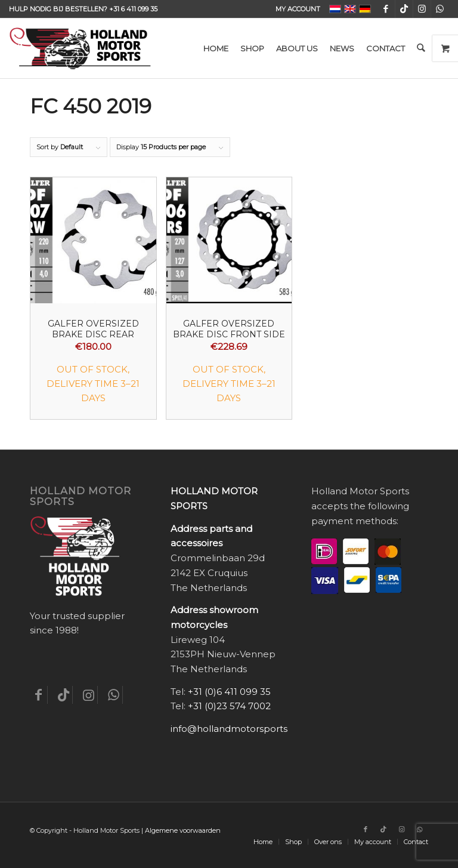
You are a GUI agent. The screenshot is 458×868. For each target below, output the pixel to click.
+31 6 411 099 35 (133, 9)
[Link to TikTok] (404, 9)
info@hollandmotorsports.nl (234, 729)
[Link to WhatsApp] (440, 9)
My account (298, 9)
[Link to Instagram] (422, 9)
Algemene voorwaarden (183, 830)
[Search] (421, 48)
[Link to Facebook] (386, 9)
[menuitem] (295, 9)
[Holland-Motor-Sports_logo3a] (80, 48)
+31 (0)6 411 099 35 (229, 692)
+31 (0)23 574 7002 (229, 706)
